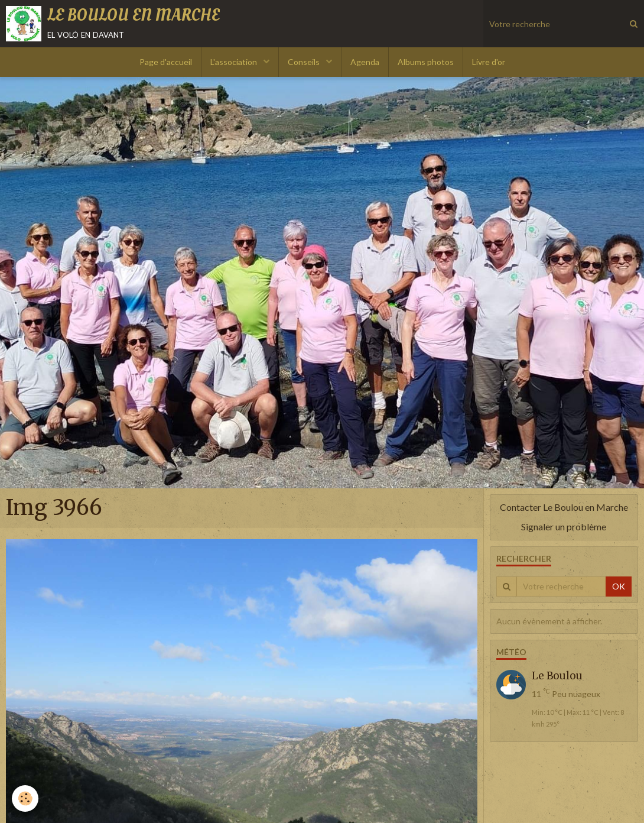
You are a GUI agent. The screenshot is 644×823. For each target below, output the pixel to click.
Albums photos (426, 62)
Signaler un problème (564, 526)
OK (619, 586)
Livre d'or (489, 62)
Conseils (305, 62)
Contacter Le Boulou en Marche (564, 507)
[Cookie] (25, 798)
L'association (235, 62)
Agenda (365, 62)
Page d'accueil (166, 62)
